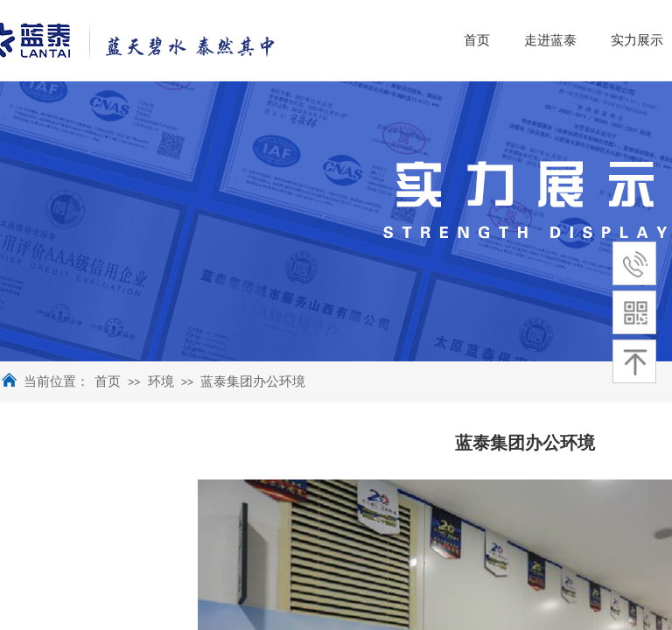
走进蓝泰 (604, 40)
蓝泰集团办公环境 (253, 381)
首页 (108, 381)
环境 (161, 381)
